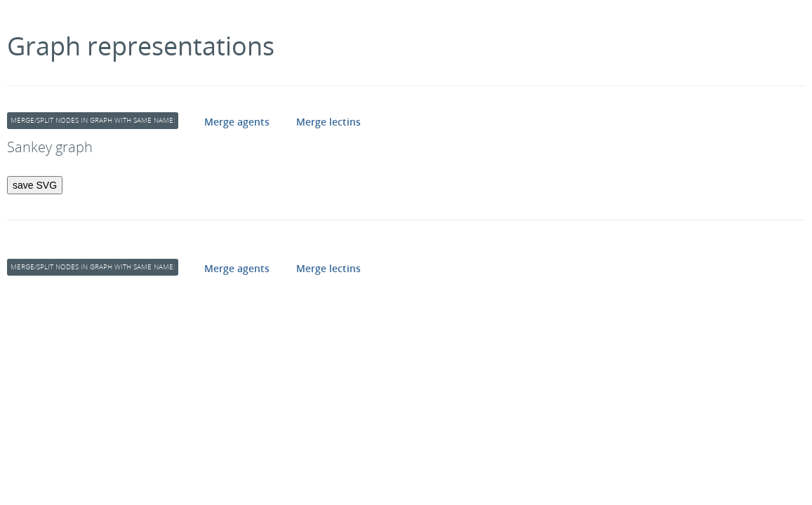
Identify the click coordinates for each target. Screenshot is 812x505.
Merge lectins (328, 122)
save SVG (35, 185)
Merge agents (237, 122)
